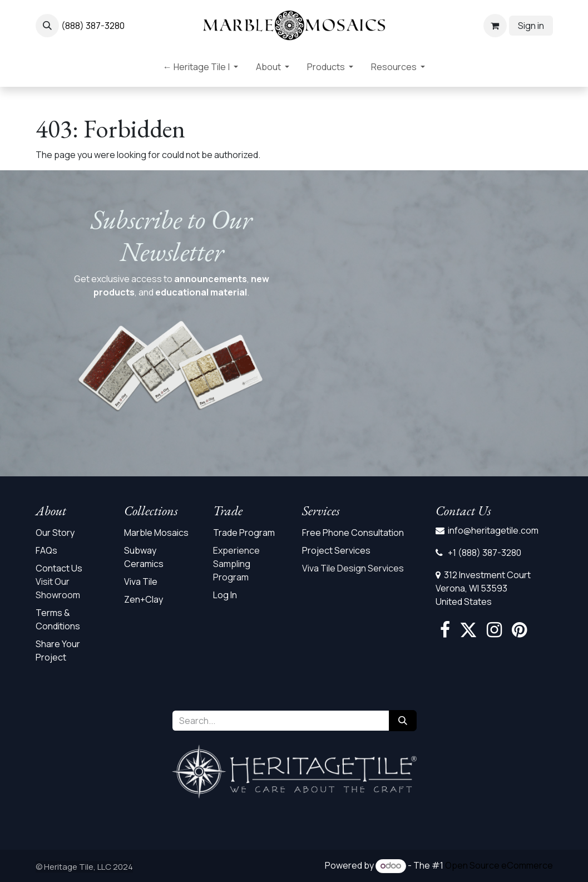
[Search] (403, 721)
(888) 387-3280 (93, 26)
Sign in (531, 26)
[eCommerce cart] (495, 26)
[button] (47, 26)
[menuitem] (201, 69)
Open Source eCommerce (499, 865)
